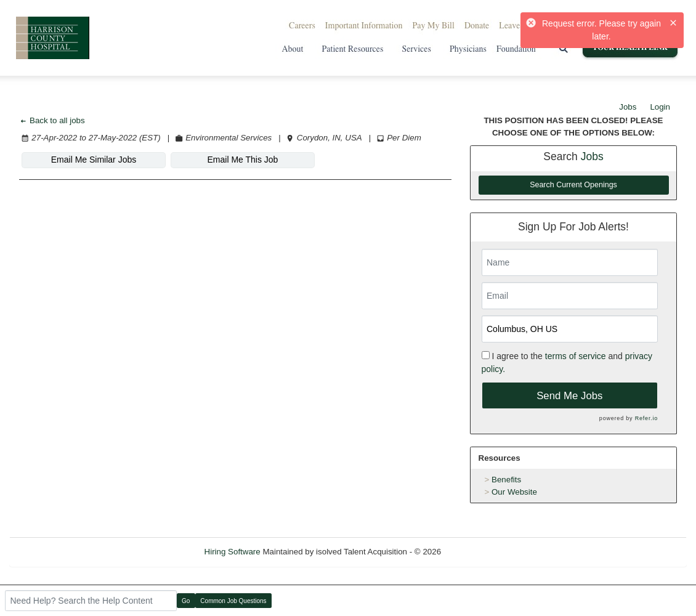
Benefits (506, 480)
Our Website (514, 492)
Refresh (478, 552)
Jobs (628, 107)
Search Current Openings (573, 185)
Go (186, 601)
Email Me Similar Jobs (94, 160)
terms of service (576, 356)
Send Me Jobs (569, 396)
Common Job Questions (233, 601)
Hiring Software (233, 552)
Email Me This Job (243, 160)
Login (660, 107)
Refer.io (646, 418)
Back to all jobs (52, 120)
